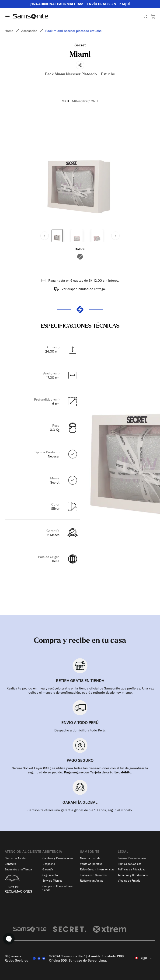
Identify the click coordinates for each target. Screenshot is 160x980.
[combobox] (144, 958)
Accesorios (29, 31)
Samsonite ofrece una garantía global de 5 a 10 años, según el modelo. (80, 810)
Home (9, 31)
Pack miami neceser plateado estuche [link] (73, 31)
